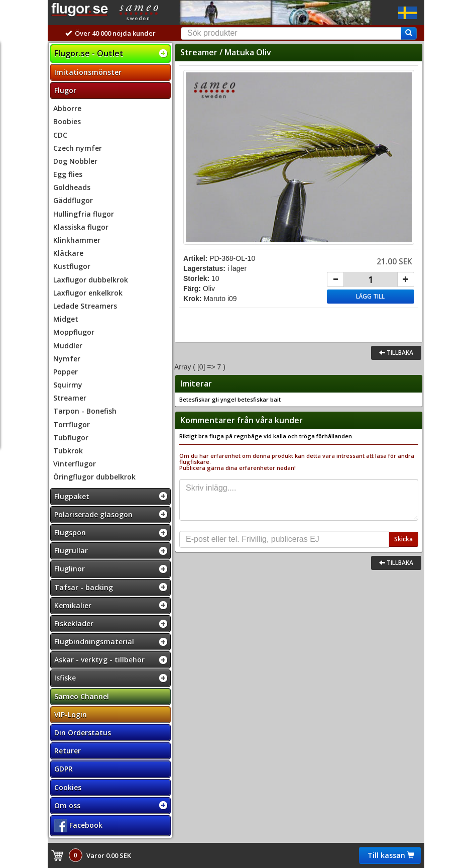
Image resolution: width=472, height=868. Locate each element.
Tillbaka (396, 353)
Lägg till (370, 296)
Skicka (403, 539)
